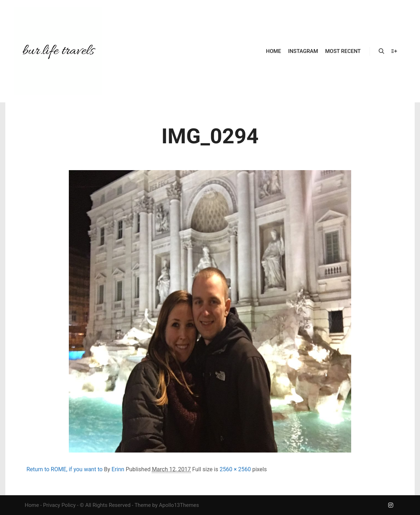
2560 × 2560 (235, 469)
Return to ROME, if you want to (65, 469)
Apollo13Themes (179, 505)
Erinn (118, 469)
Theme (143, 505)
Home (32, 505)
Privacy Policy (59, 505)
